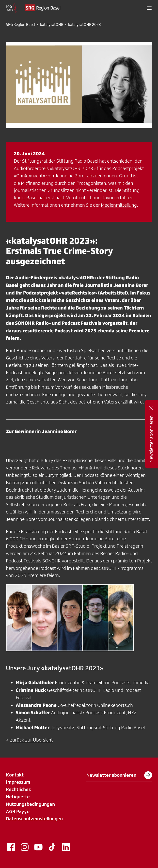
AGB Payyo (18, 811)
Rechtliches (18, 789)
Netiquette (18, 797)
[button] (149, 8)
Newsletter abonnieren (119, 775)
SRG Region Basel (21, 25)
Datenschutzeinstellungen (34, 819)
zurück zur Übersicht (31, 740)
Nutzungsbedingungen (30, 804)
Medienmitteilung (119, 205)
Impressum (18, 782)
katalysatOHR (52, 25)
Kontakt (15, 775)
